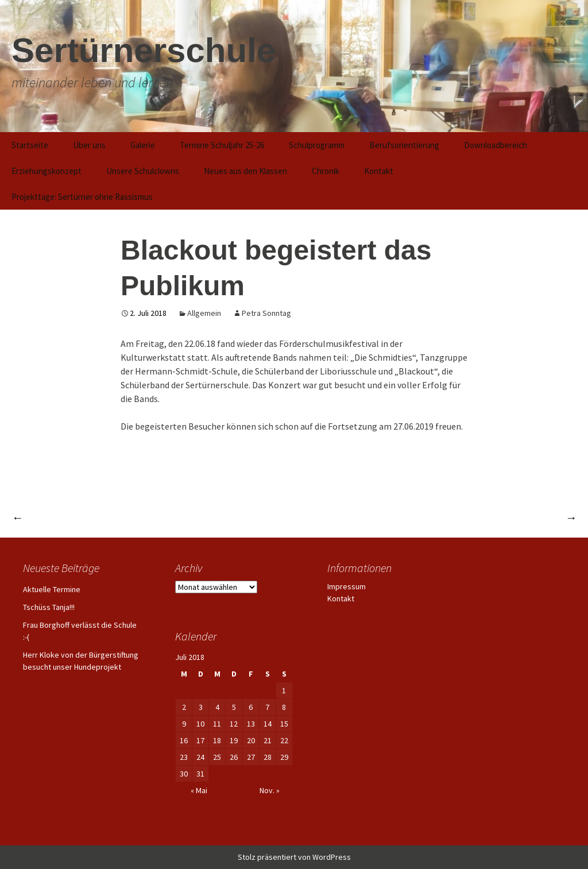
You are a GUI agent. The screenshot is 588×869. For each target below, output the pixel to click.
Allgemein (204, 313)
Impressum (347, 586)
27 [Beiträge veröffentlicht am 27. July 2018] (251, 757)
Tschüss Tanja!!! (49, 607)
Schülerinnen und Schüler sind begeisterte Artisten (131, 517)
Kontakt (379, 171)
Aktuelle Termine (52, 589)
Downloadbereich (496, 145)
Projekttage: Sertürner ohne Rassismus (82, 197)
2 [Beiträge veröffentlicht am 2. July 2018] (184, 707)
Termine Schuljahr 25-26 (222, 145)
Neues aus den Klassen (245, 171)
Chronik (326, 171)
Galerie (143, 145)
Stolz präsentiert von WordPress (294, 857)
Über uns (89, 145)
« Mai (199, 790)
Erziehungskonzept (47, 171)
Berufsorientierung (404, 145)
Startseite (30, 145)
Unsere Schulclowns (143, 171)
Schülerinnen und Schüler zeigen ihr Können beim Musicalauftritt (425, 517)
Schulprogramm (317, 145)
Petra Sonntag (266, 313)
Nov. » (270, 790)
